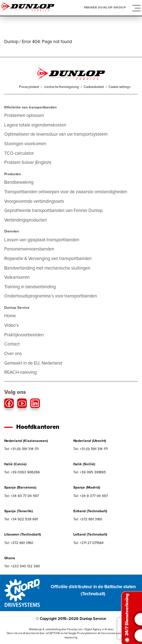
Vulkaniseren (17, 277)
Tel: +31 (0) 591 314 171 (21, 449)
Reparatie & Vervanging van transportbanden (48, 258)
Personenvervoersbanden (29, 249)
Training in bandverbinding (30, 287)
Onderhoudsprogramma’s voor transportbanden (51, 296)
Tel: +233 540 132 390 (22, 566)
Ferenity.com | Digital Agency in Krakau (90, 629)
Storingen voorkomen (25, 144)
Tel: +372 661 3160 (88, 519)
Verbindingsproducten (26, 220)
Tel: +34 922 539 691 (21, 519)
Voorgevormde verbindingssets (34, 201)
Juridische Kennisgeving (61, 87)
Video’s (11, 325)
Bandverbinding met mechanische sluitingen (47, 268)
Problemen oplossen (24, 115)
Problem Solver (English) (28, 162)
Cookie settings (119, 87)
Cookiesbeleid (94, 87)
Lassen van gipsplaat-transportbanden (42, 240)
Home (10, 316)
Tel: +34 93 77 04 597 (21, 496)
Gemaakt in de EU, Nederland (33, 363)
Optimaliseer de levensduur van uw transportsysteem (56, 134)
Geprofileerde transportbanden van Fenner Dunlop (53, 210)
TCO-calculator (19, 153)
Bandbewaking (19, 182)
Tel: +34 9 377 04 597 (91, 496)
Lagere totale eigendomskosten (35, 125)
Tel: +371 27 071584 (88, 543)
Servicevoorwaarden (113, 633)
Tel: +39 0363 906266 (22, 472)
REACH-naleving (20, 372)
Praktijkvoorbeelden (24, 335)
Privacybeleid (29, 87)
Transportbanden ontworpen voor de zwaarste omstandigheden (66, 192)
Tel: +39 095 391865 (89, 472)
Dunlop (11, 42)
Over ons (13, 353)
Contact (12, 344)
